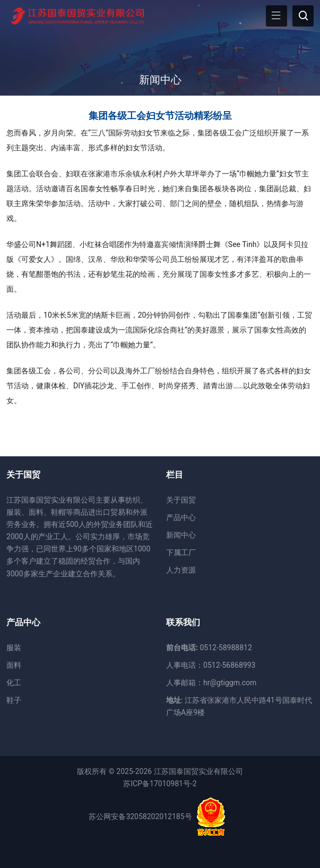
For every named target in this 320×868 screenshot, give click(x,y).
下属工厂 (181, 552)
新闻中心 (160, 80)
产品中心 (181, 517)
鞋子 (14, 700)
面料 (14, 665)
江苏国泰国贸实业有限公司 (198, 771)
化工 (14, 683)
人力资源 (181, 570)
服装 (14, 648)
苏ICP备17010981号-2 (160, 784)
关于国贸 (181, 500)
